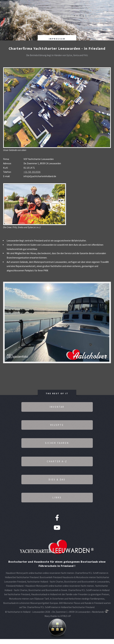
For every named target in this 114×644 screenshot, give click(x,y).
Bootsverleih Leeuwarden (57, 16)
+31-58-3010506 (32, 172)
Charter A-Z (57, 461)
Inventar (57, 407)
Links (57, 497)
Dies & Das (57, 480)
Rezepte (57, 425)
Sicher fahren (57, 443)
